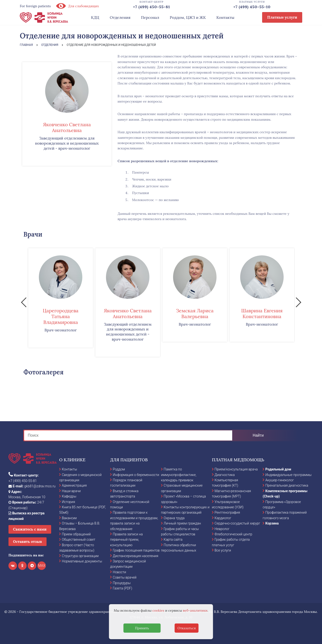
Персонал (150, 17)
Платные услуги (282, 17)
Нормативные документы (82, 561)
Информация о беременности (136, 475)
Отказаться (187, 628)
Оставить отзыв (28, 542)
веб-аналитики (195, 610)
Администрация (74, 485)
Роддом (119, 469)
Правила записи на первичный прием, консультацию (126, 540)
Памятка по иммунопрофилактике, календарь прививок (179, 475)
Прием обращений (76, 534)
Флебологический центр (233, 534)
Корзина (272, 523)
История (68, 502)
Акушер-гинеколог (280, 480)
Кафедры (69, 496)
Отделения (120, 17)
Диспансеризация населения (135, 556)
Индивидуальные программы (288, 475)
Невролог (222, 529)
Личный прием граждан (182, 523)
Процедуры (122, 583)
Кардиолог (223, 518)
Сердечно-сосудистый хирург (237, 523)
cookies (158, 610)
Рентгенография (227, 512)
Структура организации (80, 556)
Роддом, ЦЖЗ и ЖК (188, 17)
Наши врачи (71, 491)
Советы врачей (125, 577)
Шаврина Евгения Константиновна (262, 313)
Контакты (225, 17)
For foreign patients (35, 6)
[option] (61, 298)
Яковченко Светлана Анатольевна (67, 127)
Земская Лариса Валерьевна (195, 313)
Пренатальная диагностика (287, 485)
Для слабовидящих (77, 6)
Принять (142, 628)
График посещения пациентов (136, 550)
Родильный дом (278, 469)
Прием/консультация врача (236, 469)
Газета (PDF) (122, 588)
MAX (42, 566)
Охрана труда (174, 518)
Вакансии (69, 518)
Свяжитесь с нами (30, 529)
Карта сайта (173, 539)
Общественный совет (79, 539)
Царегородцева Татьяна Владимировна (61, 316)
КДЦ (95, 17)
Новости (119, 572)
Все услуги (223, 550)
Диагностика (225, 475)
